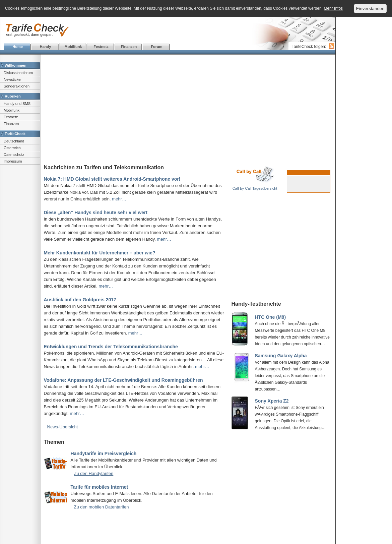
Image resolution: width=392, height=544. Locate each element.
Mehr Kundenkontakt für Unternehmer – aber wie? (100, 253)
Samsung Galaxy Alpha (281, 356)
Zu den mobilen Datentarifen (102, 507)
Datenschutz (14, 155)
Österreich (12, 148)
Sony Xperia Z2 (272, 401)
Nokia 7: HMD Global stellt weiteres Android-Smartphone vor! (112, 179)
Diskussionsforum (18, 73)
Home (18, 47)
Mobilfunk (73, 47)
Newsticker (13, 79)
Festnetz (101, 47)
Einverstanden (370, 9)
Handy (46, 47)
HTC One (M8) (271, 317)
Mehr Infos (333, 8)
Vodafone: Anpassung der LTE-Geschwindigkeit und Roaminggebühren (123, 380)
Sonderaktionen (17, 86)
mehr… (119, 199)
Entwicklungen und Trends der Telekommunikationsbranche (111, 347)
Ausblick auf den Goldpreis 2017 (80, 300)
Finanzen (129, 47)
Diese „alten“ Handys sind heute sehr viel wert (96, 213)
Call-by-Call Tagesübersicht (255, 188)
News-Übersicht (63, 427)
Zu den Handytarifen (94, 473)
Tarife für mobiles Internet (100, 487)
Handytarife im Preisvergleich (104, 454)
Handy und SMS (17, 104)
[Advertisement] (168, 30)
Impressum (13, 161)
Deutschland (14, 141)
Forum (156, 47)
